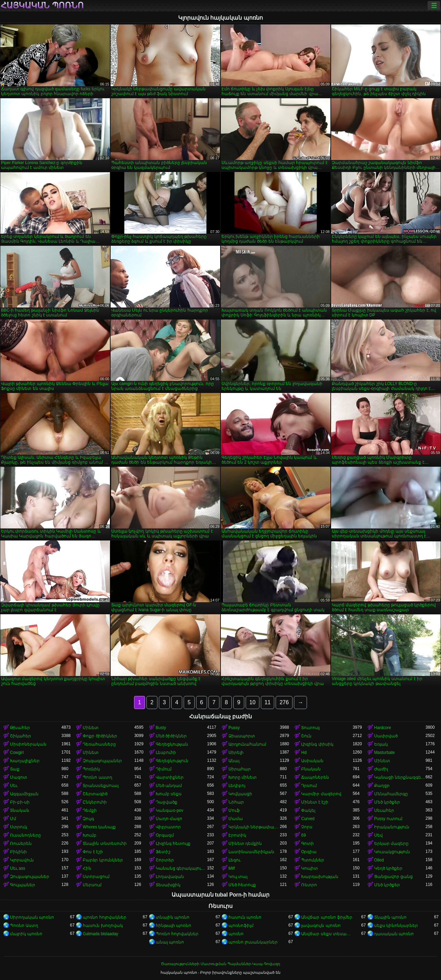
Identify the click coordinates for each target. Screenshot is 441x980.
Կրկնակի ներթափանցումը (254, 827)
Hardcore (383, 728)
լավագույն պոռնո (321, 926)
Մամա (236, 819)
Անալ (234, 761)
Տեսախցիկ (168, 885)
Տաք (15, 769)
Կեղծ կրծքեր (388, 868)
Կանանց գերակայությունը (181, 868)
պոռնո (236, 934)
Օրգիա (309, 852)
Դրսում (309, 786)
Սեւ (14, 786)
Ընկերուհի (95, 802)
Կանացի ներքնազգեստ (400, 777)
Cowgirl (17, 752)
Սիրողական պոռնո (32, 917)
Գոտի (307, 843)
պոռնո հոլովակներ (104, 917)
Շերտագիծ (95, 794)
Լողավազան (170, 877)
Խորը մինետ (243, 777)
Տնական (20, 810)
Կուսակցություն (392, 852)
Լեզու (234, 860)
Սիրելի (236, 752)
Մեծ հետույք (242, 885)
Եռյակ (381, 744)
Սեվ (378, 835)
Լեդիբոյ (237, 786)
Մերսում (92, 885)
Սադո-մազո (169, 819)
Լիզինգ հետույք (173, 843)
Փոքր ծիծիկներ (100, 736)
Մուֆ (234, 810)
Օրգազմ (165, 835)
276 (284, 702)
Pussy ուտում (388, 819)
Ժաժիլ (381, 769)
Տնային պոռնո (390, 917)
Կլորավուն (22, 860)
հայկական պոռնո (42, 6)
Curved (308, 819)
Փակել (308, 810)
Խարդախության (320, 877)
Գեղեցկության (172, 744)
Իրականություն (392, 827)
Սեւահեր (384, 810)
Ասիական (312, 761)
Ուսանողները (25, 835)
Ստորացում (96, 877)
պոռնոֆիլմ (241, 926)
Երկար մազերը (391, 843)
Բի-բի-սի (20, 802)
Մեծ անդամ (169, 786)
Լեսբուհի (166, 752)
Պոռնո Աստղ (24, 926)
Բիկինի (18, 852)
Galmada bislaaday (100, 934)
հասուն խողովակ (103, 926)
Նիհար (236, 802)
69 (303, 835)
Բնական (311, 769)
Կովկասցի (240, 794)
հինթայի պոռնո (173, 926)
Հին (87, 868)
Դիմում (164, 769)
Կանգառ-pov (170, 810)
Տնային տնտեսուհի (105, 843)
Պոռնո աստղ (97, 777)
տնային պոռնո (173, 917)
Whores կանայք (99, 827)
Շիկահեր (20, 736)
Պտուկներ (313, 860)
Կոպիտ (310, 868)
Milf (232, 868)
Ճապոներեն (315, 777)
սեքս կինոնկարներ (396, 926)
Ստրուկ (19, 827)
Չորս (307, 827)
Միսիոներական (28, 744)
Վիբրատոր (168, 827)
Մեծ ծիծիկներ (171, 736)
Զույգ (88, 819)
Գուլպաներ (23, 885)
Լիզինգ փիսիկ (317, 744)
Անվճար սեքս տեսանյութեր (327, 934)
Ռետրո (309, 885)
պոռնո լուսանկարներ (253, 942)
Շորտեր (165, 860)
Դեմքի (90, 810)
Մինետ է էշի (315, 802)
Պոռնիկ (91, 769)
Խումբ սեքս (169, 794)
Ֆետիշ (163, 852)
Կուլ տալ (238, 877)
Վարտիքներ (170, 777)
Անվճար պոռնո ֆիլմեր (327, 917)
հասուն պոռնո (245, 917)
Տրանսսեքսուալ (101, 786)
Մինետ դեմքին (245, 843)
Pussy (234, 728)
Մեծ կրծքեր (387, 802)
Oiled (379, 860)
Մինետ (91, 728)
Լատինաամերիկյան (251, 852)
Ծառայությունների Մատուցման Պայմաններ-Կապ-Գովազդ (220, 964)
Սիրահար (240, 769)
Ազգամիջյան (24, 794)
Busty (161, 728)
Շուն (306, 736)
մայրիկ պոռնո (26, 934)
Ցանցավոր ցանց (393, 877)
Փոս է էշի (93, 852)
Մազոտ (19, 777)
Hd (304, 752)
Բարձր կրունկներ (103, 860)
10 (253, 702)
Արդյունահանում (247, 744)
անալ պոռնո (170, 942)
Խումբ (90, 835)
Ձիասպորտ (242, 736)
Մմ (13, 819)
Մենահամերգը (391, 794)
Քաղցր (382, 786)
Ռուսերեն (21, 843)
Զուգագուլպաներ (102, 761)
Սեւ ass (18, 868)
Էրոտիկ (237, 835)
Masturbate (384, 752)
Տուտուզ (310, 728)
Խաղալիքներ (25, 761)
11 (268, 702)
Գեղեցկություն (172, 761)
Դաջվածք (167, 802)
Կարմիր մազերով (321, 794)
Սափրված (386, 736)
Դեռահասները (99, 744)
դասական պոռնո (394, 934)
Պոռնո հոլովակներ (177, 934)
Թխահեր (20, 728)
